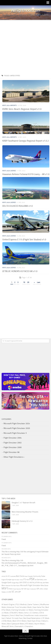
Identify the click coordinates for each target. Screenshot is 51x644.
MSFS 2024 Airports (10, 105)
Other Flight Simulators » (14, 457)
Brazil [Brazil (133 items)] (26, 576)
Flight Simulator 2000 (13, 447)
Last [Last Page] (39, 282)
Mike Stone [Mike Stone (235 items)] (44, 586)
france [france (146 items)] (21, 580)
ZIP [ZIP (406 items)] (19, 592)
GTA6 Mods (7, 621)
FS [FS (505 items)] (25, 579)
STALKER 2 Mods (16, 613)
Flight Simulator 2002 (13, 443)
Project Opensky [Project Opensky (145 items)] (17, 589)
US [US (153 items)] (7, 592)
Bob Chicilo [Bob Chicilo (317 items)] (20, 576)
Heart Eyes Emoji (34, 621)
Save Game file (38, 607)
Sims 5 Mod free (16, 615)
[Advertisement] (25, 46)
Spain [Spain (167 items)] (28, 589)
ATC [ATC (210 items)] (9, 576)
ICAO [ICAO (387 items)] (25, 582)
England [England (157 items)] (4, 580)
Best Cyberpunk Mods (16, 624)
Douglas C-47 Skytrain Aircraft (23, 503)
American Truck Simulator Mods (19, 607)
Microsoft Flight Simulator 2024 (17, 424)
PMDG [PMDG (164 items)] (11, 589)
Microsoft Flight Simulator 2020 (17, 428)
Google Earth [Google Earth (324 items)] (7, 583)
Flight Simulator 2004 (13, 438)
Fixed (4, 539)
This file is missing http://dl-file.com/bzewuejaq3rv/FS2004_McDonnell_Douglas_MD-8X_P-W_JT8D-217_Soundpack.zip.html (25, 563)
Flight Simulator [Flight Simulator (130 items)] (16, 580)
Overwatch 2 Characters (24, 626)
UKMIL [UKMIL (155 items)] (41, 589)
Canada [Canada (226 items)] (30, 576)
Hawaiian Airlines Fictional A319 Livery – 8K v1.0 (26, 174)
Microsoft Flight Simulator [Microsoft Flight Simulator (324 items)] (30, 585)
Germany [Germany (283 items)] (40, 580)
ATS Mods (29, 624)
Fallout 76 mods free (14, 618)
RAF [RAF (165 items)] (22, 589)
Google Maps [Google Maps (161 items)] (15, 583)
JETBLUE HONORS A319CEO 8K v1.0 (20, 271)
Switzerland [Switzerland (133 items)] (33, 589)
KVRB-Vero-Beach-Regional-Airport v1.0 (22, 109)
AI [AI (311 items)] (6, 576)
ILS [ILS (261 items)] (28, 583)
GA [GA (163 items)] (36, 580)
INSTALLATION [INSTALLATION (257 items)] (35, 583)
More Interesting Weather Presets (25, 512)
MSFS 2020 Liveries (9, 171)
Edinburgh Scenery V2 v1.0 (22, 521)
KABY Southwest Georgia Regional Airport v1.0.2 (26, 141)
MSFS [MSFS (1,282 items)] (5, 588)
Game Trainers (33, 604)
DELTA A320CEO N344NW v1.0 (18, 206)
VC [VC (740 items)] (13, 592)
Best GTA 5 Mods (19, 621)
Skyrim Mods (39, 624)
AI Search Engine (8, 604)
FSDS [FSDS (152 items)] (28, 580)
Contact (30, 638)
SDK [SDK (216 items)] (25, 589)
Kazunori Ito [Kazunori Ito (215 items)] (9, 586)
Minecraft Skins (8, 626)
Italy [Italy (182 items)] (41, 583)
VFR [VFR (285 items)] (16, 592)
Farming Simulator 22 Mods (22, 610)
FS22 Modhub (21, 604)
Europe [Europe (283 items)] (9, 580)
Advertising (23, 638)
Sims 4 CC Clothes (31, 613)
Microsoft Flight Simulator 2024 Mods (36, 636)
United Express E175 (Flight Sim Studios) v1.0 (24, 239)
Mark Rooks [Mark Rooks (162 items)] (16, 586)
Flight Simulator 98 (11, 452)
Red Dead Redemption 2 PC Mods (36, 618)
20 (28, 282)
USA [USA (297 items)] (10, 592)
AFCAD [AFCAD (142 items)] (3, 576)
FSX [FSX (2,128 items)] (32, 579)
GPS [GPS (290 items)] (21, 583)
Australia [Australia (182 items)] (13, 576)
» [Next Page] (34, 282)
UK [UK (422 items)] (38, 589)
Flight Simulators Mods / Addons (14, 636)
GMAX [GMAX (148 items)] (45, 580)
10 (24, 282)
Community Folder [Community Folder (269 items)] (39, 576)
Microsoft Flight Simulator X (15, 433)
